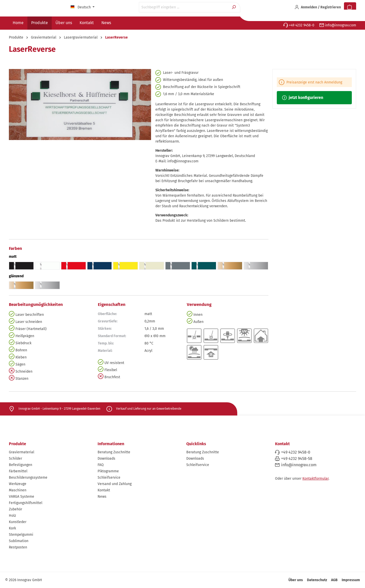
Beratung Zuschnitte (114, 452)
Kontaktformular (315, 479)
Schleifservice (109, 478)
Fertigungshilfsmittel (26, 503)
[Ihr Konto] (318, 7)
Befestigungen (21, 465)
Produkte (17, 444)
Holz (12, 516)
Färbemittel (18, 471)
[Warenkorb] (350, 7)
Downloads (106, 459)
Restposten (18, 547)
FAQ (101, 465)
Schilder (15, 459)
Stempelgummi (21, 535)
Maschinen (18, 490)
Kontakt (104, 490)
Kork (12, 528)
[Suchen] (234, 7)
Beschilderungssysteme (28, 478)
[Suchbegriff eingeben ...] (184, 7)
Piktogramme (108, 471)
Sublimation (19, 541)
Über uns (296, 580)
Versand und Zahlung (115, 484)
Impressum (351, 580)
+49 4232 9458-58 (297, 459)
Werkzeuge (18, 484)
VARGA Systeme (22, 497)
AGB (334, 580)
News (102, 497)
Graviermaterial (22, 452)
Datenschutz (317, 580)
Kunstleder (18, 522)
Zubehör (15, 509)
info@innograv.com (338, 25)
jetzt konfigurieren (303, 98)
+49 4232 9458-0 (299, 25)
